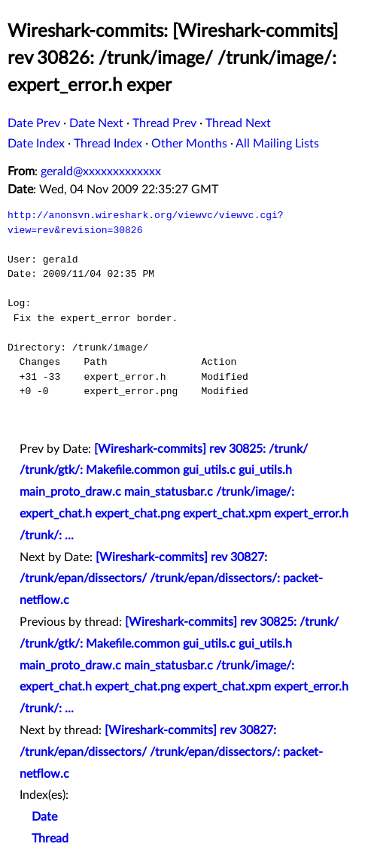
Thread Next (238, 123)
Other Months (189, 144)
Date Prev (34, 123)
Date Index (36, 144)
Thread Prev (164, 123)
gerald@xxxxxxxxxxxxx (101, 171)
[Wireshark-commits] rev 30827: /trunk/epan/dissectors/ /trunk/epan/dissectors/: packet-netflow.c (171, 579)
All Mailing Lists (277, 144)
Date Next (96, 123)
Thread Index (108, 144)
